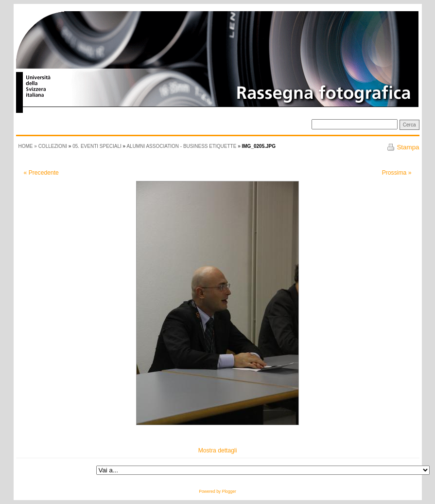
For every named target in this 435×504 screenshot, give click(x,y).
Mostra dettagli (218, 450)
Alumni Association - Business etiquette (181, 146)
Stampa (408, 147)
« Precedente (41, 173)
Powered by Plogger (217, 491)
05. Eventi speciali (97, 146)
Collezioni (53, 146)
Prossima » (397, 173)
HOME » (28, 146)
